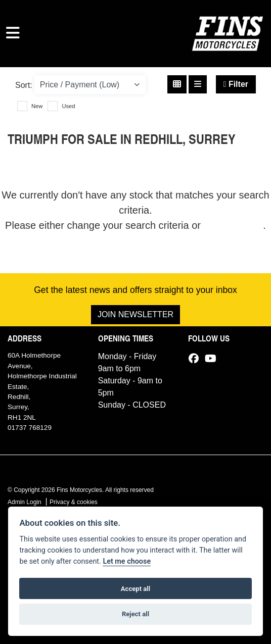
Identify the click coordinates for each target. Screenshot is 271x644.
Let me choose (127, 561)
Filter (236, 84)
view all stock (234, 225)
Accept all (135, 589)
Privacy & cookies (74, 502)
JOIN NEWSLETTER (135, 314)
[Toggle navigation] (13, 33)
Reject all (135, 614)
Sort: (24, 85)
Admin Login (25, 502)
